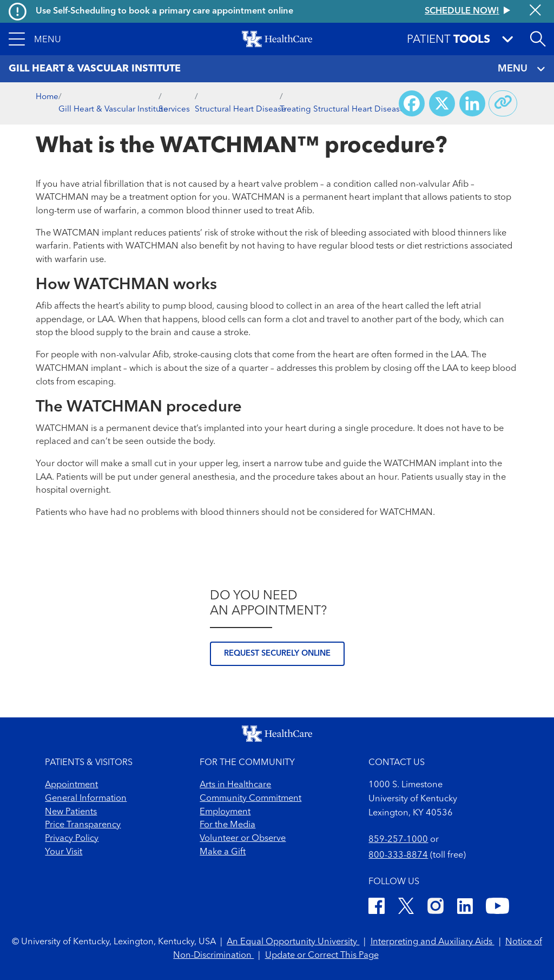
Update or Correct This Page (322, 956)
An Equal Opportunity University (293, 942)
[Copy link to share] (503, 103)
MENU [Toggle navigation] (521, 69)
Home (47, 97)
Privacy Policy (72, 839)
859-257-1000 (398, 840)
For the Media (227, 825)
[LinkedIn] (465, 908)
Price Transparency (83, 825)
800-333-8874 (398, 855)
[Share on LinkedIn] (472, 103)
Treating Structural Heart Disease (342, 109)
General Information (86, 799)
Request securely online (277, 654)
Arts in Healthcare (235, 785)
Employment (225, 812)
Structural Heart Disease (240, 109)
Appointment (71, 785)
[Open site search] (538, 39)
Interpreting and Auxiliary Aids (433, 942)
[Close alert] (535, 11)
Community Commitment (250, 799)
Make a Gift (223, 852)
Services (174, 109)
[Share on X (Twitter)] (442, 103)
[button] (35, 39)
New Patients (71, 812)
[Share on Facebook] (412, 103)
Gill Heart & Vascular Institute (113, 109)
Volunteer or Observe (243, 839)
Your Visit (64, 852)
